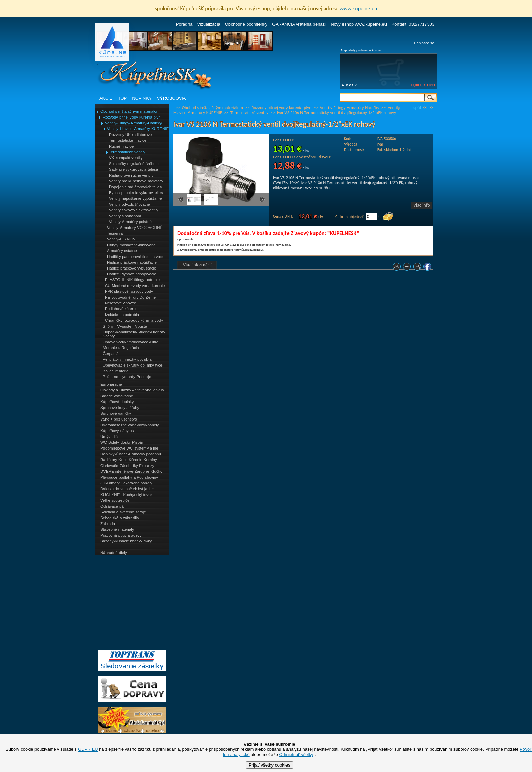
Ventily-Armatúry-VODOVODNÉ (135, 228)
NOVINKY (142, 98)
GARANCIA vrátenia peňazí (299, 24)
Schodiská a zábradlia (120, 518)
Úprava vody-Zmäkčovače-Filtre (131, 342)
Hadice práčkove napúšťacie (132, 262)
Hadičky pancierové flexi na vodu (136, 257)
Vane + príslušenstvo (119, 419)
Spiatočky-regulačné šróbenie (135, 164)
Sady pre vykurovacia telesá (134, 169)
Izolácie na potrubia (122, 315)
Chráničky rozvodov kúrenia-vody (134, 320)
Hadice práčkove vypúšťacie (132, 268)
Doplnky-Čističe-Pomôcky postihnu (131, 454)
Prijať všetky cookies (269, 765)
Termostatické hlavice (128, 140)
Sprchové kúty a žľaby (120, 408)
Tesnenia (115, 233)
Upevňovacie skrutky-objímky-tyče (133, 365)
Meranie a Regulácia (121, 348)
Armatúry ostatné (122, 251)
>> (431, 107)
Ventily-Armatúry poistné (130, 222)
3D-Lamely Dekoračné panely (126, 483)
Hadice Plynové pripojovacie (132, 274)
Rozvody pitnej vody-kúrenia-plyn (132, 117)
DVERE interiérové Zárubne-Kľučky (131, 471)
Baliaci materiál (116, 371)
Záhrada (108, 524)
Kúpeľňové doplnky (117, 402)
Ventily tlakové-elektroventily (134, 210)
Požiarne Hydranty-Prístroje (127, 377)
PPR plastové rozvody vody (129, 291)
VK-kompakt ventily (126, 158)
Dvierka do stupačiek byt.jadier (127, 489)
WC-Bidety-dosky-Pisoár (122, 442)
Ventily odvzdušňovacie (129, 204)
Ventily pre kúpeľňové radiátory (136, 181)
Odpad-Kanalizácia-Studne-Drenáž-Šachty (134, 334)
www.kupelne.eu (359, 8)
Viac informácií (197, 265)
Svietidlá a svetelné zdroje (123, 512)
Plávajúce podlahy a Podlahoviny (129, 477)
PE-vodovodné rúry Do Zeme (130, 297)
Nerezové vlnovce (121, 303)
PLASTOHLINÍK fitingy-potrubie (132, 280)
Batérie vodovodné (117, 396)
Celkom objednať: (350, 217)
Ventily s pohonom (125, 216)
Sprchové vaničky (116, 413)
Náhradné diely (114, 553)
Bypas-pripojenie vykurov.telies (136, 193)
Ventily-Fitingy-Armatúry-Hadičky (133, 123)
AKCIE (106, 98)
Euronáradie (111, 384)
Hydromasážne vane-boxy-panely (130, 425)
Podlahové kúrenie (121, 309)
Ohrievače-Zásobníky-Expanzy (127, 466)
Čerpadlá (111, 354)
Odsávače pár (113, 506)
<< (425, 107)
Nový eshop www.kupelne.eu (359, 24)
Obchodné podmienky (246, 24)
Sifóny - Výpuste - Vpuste (125, 326)
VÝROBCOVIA (172, 98)
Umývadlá (109, 437)
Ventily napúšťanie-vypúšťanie (135, 198)
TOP (122, 98)
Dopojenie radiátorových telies (135, 187)
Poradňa (184, 24)
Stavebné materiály (117, 529)
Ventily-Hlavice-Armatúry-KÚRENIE (138, 129)
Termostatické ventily (127, 152)
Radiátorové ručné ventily (131, 175)
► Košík (349, 85)
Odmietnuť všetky (296, 754)
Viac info (422, 205)
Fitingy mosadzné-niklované (131, 245)
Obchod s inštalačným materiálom (130, 111)
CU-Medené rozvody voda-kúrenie (135, 286)
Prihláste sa (424, 43)
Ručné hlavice (121, 146)
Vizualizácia (208, 24)
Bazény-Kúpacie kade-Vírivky (126, 541)
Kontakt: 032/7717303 (413, 24)
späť (417, 107)
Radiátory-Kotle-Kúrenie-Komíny (129, 460)
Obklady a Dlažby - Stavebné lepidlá (132, 390)
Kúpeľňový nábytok (117, 431)
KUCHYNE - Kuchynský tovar (126, 495)
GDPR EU (88, 749)
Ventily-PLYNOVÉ (122, 239)
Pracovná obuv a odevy (121, 535)
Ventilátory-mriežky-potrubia (127, 359)
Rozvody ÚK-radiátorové (130, 135)
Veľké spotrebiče (115, 500)
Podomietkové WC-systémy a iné (129, 448)
